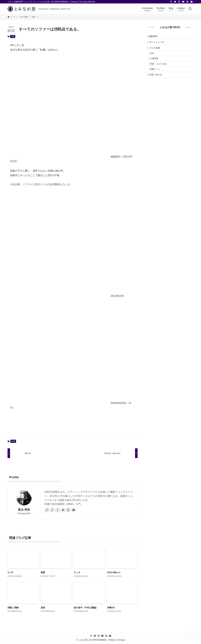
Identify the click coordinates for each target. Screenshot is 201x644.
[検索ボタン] (190, 9)
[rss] (187, 2)
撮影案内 (154, 37)
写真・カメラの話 (160, 68)
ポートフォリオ (157, 43)
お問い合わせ (156, 80)
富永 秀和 (24, 510)
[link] (47, 510)
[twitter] (175, 2)
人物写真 (155, 62)
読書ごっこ (156, 74)
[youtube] (183, 2)
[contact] (191, 2)
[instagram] (179, 2)
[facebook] (171, 2)
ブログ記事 (155, 50)
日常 (13, 36)
